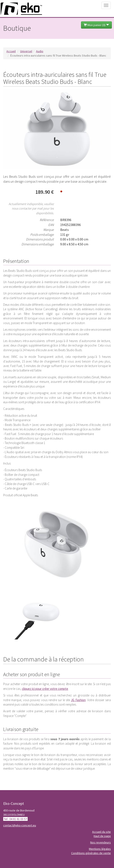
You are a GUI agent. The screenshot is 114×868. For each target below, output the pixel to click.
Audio (40, 51)
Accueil (11, 51)
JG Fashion (78, 700)
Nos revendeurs (100, 842)
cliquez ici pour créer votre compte (45, 689)
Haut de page (102, 836)
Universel (26, 51)
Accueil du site (101, 832)
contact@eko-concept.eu (20, 825)
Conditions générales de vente (91, 853)
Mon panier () (96, 25)
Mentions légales (100, 849)
